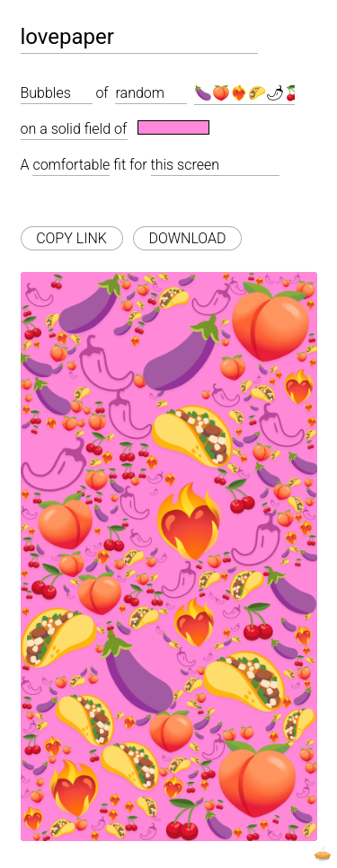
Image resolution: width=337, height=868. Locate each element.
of (102, 93)
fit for (130, 165)
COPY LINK (71, 238)
